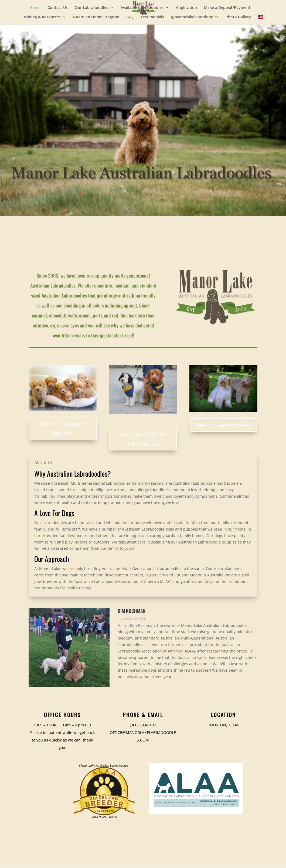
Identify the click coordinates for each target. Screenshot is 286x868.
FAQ (130, 17)
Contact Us (58, 8)
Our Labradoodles (91, 8)
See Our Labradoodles (224, 425)
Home (35, 8)
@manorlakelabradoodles (195, 17)
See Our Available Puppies (63, 429)
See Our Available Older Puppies (143, 439)
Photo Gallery (238, 17)
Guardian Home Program (96, 17)
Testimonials (152, 17)
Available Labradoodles (142, 8)
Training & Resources (41, 17)
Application (186, 8)
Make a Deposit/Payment (227, 8)
